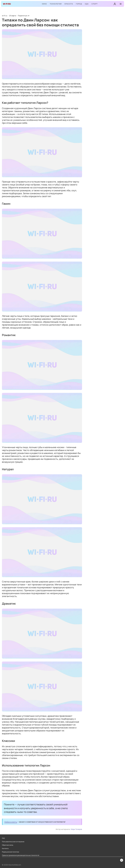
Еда (87, 4)
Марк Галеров (76, 829)
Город (79, 4)
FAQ (3, 838)
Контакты (5, 848)
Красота (69, 4)
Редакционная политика (10, 852)
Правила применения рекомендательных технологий (21, 855)
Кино (44, 4)
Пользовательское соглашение (13, 842)
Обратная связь (8, 845)
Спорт (95, 4)
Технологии (56, 4)
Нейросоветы (11, 822)
